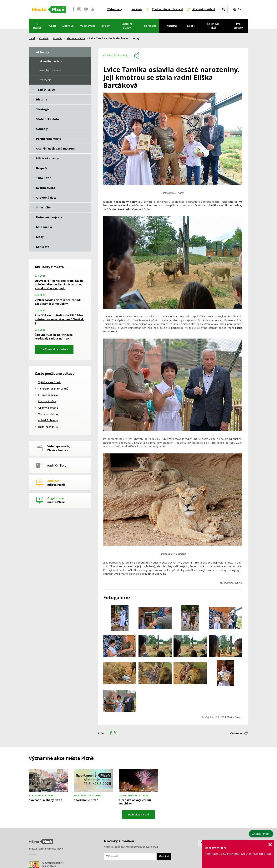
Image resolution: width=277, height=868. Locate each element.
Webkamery (115, 9)
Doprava (68, 26)
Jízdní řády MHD (48, 427)
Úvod (32, 38)
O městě (37, 26)
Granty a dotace (48, 408)
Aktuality (58, 38)
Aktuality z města (76, 38)
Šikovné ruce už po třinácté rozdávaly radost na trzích (54, 337)
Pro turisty (238, 26)
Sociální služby (127, 26)
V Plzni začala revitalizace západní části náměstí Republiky (59, 302)
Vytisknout (236, 733)
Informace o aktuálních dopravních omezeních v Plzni (238, 854)
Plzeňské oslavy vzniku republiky (135, 802)
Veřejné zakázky (48, 414)
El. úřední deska (48, 395)
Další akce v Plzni (138, 814)
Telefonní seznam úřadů (53, 389)
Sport (191, 26)
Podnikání (149, 26)
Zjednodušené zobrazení (167, 9)
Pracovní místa (47, 401)
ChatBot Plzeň (261, 834)
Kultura (172, 26)
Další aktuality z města (54, 349)
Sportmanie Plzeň (86, 800)
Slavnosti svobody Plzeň (45, 800)
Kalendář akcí (213, 26)
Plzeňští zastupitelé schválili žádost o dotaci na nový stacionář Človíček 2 (60, 319)
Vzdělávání (88, 26)
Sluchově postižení (204, 9)
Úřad (53, 26)
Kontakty (137, 9)
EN (240, 9)
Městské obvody (48, 420)
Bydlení (106, 26)
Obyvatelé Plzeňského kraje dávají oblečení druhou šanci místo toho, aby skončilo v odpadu (59, 284)
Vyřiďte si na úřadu (50, 382)
